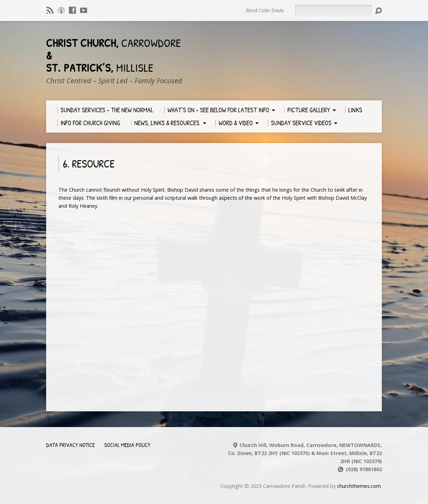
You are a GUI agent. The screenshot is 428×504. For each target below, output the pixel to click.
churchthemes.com (359, 486)
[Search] (333, 10)
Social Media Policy (127, 445)
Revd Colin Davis (265, 10)
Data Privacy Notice (70, 445)
